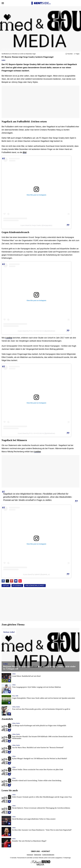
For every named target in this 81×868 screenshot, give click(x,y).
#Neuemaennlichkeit (35, 585)
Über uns (35, 851)
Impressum (30, 855)
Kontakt (46, 851)
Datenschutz (38, 855)
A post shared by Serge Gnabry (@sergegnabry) (36, 225)
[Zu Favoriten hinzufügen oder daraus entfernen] (69, 54)
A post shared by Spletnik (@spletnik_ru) (36, 574)
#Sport (6, 585)
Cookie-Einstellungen (48, 855)
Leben (3, 60)
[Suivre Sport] (77, 54)
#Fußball (17, 585)
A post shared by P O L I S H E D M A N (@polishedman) (36, 331)
